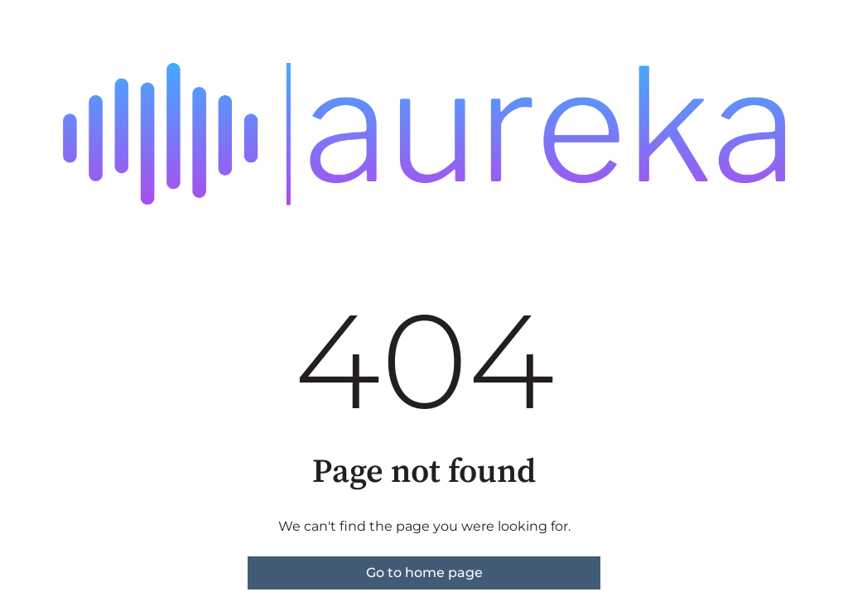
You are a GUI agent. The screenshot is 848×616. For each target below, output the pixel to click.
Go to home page (424, 573)
